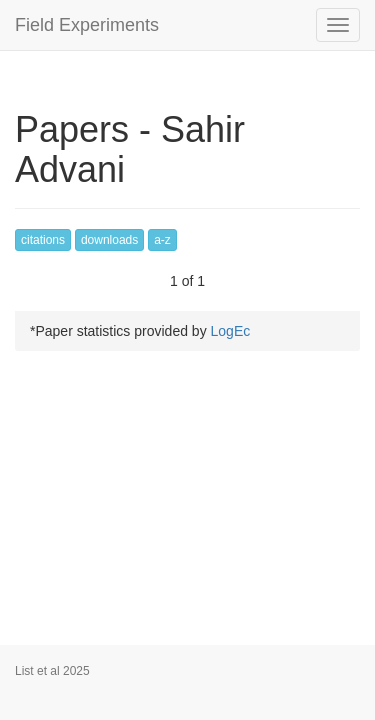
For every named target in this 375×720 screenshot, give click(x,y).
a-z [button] (162, 240)
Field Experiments (87, 25)
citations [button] (43, 240)
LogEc (231, 331)
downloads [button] (109, 240)
